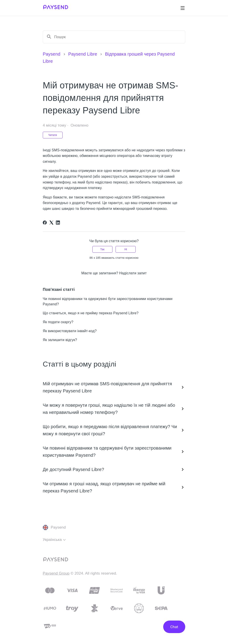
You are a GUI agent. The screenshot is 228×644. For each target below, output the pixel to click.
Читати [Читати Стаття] (53, 135)
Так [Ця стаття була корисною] (102, 249)
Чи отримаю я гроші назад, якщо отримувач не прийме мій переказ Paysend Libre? (114, 487)
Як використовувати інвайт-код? (70, 331)
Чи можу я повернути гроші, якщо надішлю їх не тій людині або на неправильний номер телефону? (114, 409)
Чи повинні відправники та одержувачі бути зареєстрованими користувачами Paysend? (114, 452)
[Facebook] (45, 223)
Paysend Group (56, 573)
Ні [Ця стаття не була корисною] (126, 249)
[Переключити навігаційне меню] (183, 8)
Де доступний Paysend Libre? (114, 469)
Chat (174, 627)
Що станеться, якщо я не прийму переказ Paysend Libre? (91, 313)
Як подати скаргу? (58, 322)
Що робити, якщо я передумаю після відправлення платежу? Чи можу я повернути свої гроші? (114, 430)
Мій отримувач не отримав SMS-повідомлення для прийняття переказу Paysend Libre (114, 387)
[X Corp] (51, 223)
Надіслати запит (133, 273)
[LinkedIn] (58, 223)
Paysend (52, 54)
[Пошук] (118, 37)
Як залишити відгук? (60, 340)
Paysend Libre (83, 54)
